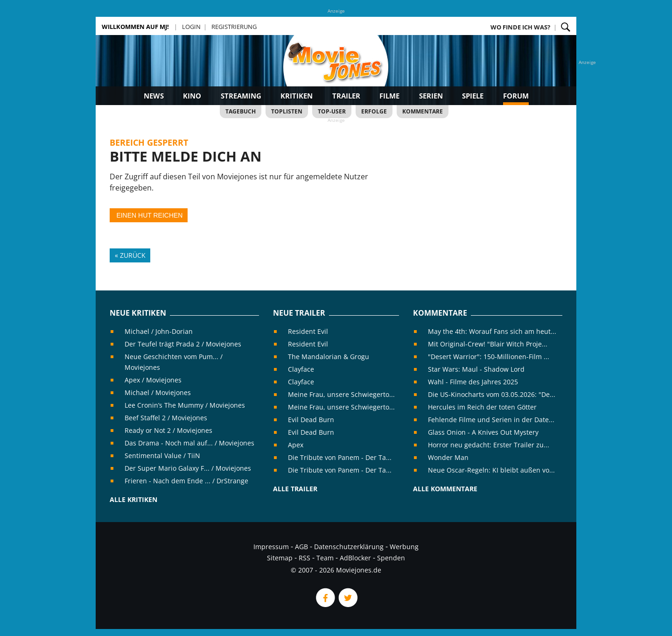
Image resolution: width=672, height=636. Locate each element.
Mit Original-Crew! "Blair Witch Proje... (488, 344)
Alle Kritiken (133, 499)
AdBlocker (355, 558)
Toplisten (287, 111)
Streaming (241, 96)
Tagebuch (241, 111)
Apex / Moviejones (153, 380)
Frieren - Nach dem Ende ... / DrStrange (186, 481)
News (154, 96)
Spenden (391, 558)
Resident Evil (308, 331)
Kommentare (423, 111)
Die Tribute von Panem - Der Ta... (340, 457)
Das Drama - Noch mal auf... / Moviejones (189, 443)
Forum (516, 96)
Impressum (271, 547)
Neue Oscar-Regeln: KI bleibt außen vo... (491, 470)
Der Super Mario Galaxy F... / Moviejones (188, 468)
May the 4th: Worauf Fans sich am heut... (492, 331)
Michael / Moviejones (158, 392)
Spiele (473, 96)
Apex (296, 445)
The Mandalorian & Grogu (329, 357)
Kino (192, 96)
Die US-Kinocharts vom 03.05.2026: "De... (492, 394)
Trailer (346, 96)
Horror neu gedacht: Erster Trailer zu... (489, 445)
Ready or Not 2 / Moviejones (168, 430)
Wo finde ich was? (520, 27)
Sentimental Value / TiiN (162, 456)
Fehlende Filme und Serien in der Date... (491, 420)
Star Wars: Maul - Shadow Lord (476, 369)
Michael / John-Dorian (159, 331)
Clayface (301, 369)
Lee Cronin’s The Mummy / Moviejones (185, 405)
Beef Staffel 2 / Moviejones (166, 418)
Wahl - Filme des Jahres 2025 (473, 382)
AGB (301, 547)
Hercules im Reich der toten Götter (482, 407)
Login (191, 27)
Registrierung (234, 27)
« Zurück (130, 255)
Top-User (332, 111)
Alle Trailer (295, 489)
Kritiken (297, 96)
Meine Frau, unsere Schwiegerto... (341, 394)
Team (325, 558)
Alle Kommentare (445, 489)
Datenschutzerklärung (349, 547)
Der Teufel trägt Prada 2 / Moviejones (183, 344)
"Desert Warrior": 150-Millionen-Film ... (489, 357)
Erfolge (374, 111)
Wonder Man (448, 457)
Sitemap (280, 558)
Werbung (404, 547)
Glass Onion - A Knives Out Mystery (483, 432)
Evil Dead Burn (311, 420)
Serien (431, 96)
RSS (304, 558)
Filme (389, 96)
